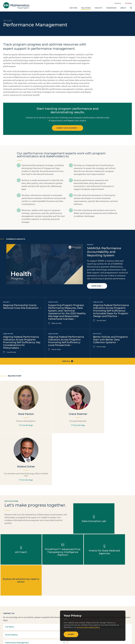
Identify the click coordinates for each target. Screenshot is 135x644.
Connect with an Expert (68, 128)
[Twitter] (5, 631)
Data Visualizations (121, 616)
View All (68, 363)
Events (100, 616)
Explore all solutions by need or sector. (84, 500)
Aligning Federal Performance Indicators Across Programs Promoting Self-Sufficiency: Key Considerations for (22, 343)
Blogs (114, 609)
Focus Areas (84, 613)
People (100, 620)
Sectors (73, 8)
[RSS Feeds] (22, 631)
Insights (98, 8)
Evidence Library (120, 620)
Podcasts (116, 627)
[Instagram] (18, 631)
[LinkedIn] (13, 631)
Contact (128, 3)
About (123, 8)
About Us (83, 609)
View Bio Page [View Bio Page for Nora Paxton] (22, 427)
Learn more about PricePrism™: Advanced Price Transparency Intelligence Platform (17, 500)
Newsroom (111, 8)
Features (116, 623)
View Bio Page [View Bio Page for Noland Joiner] (112, 430)
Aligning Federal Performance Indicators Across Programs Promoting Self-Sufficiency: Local (66, 342)
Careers (118, 3)
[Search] (131, 8)
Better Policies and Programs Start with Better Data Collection (111, 341)
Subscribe (12, 623)
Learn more (97, 286)
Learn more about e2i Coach (118, 469)
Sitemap (99, 638)
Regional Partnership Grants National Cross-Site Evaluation (22, 307)
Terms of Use (126, 638)
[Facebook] (9, 631)
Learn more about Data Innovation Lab (84, 469)
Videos (115, 630)
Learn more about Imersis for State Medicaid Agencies (51, 500)
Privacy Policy (112, 638)
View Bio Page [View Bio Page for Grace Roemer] (67, 427)
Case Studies (118, 613)
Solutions (86, 8)
